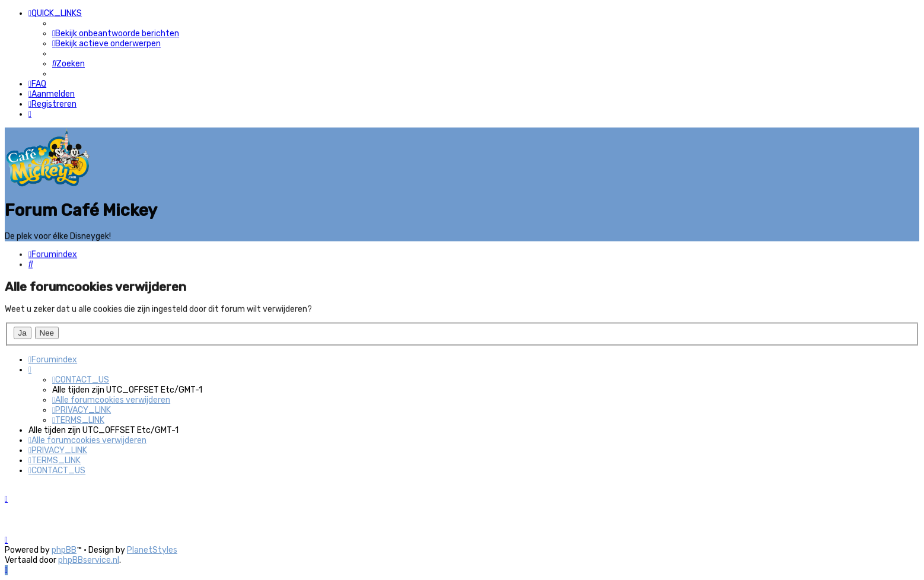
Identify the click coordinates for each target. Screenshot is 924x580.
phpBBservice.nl (89, 560)
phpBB (64, 550)
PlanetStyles (152, 550)
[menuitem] (116, 34)
